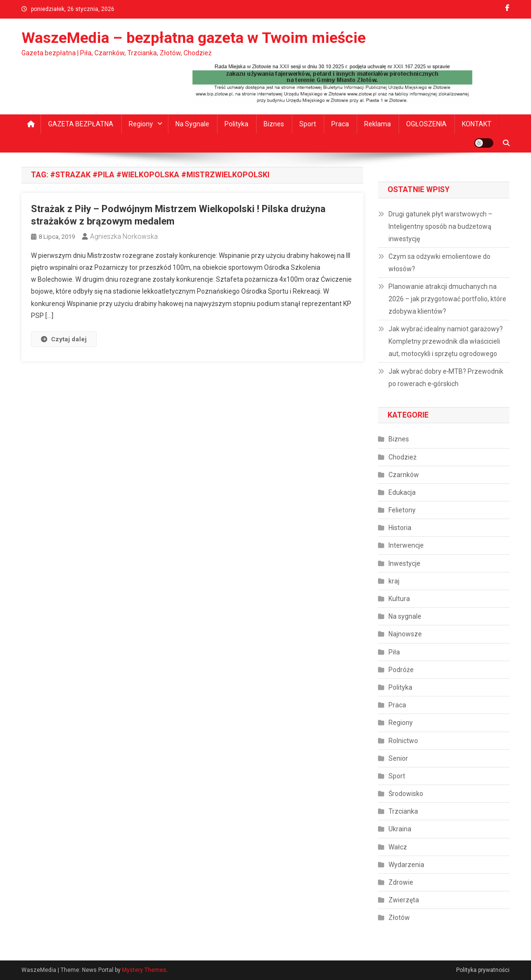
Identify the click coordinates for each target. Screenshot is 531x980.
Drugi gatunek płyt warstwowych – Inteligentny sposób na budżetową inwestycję (440, 226)
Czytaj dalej (64, 339)
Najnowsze (405, 634)
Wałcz (398, 847)
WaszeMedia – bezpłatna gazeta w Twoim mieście (194, 38)
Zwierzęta (404, 900)
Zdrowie (401, 882)
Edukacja (402, 492)
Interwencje (406, 545)
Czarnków (404, 475)
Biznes (274, 124)
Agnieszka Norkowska (124, 236)
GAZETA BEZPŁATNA (81, 124)
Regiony (141, 124)
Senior (398, 758)
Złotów (399, 918)
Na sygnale (192, 124)
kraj (394, 581)
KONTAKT (477, 124)
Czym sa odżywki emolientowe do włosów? (439, 263)
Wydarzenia (406, 865)
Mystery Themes (144, 970)
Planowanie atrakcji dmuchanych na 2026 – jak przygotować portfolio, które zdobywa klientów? (447, 299)
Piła (394, 652)
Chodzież (403, 457)
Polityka (236, 124)
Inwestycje (404, 563)
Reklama (378, 124)
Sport (308, 124)
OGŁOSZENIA (426, 124)
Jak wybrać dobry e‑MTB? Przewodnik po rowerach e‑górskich (446, 378)
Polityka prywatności (483, 970)
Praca (340, 124)
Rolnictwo (403, 741)
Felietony (402, 510)
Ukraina (400, 829)
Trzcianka (403, 811)
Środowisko (406, 794)
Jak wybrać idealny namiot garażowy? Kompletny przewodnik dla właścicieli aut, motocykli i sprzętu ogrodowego (446, 341)
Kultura (399, 599)
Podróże (401, 670)
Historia (400, 528)
